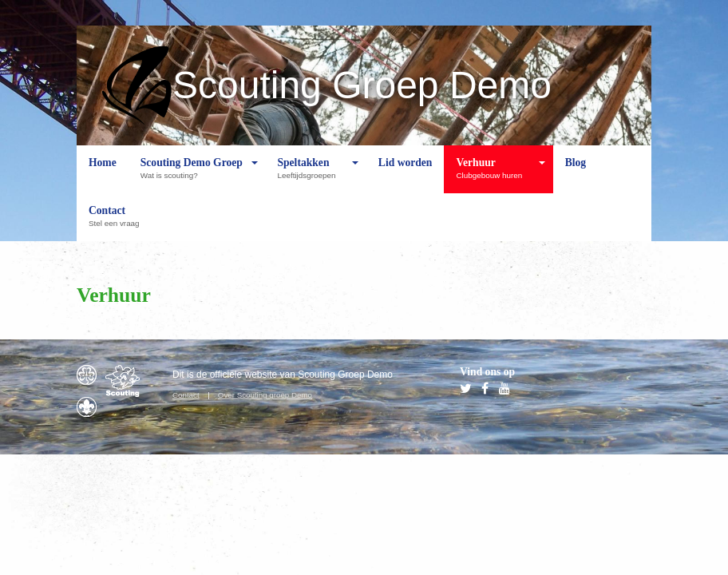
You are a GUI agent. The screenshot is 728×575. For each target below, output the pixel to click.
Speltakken (310, 175)
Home (103, 175)
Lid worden (406, 175)
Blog (576, 175)
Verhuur (493, 175)
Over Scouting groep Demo (265, 395)
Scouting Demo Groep (192, 175)
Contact (118, 223)
